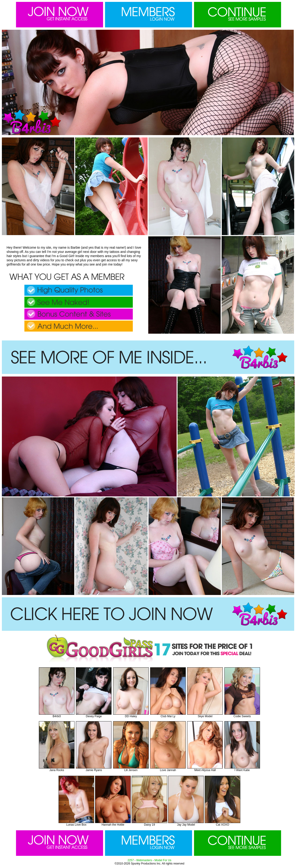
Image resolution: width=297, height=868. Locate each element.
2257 (131, 860)
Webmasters (144, 860)
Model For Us (163, 860)
